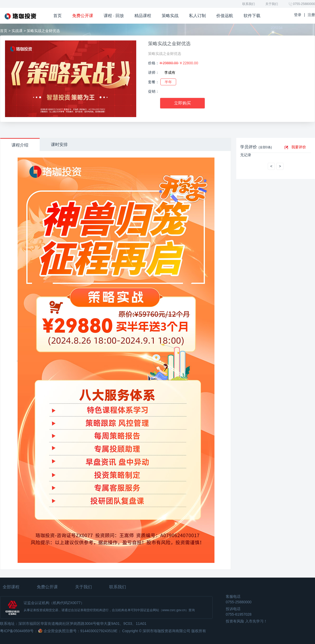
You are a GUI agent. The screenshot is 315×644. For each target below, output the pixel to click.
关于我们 (272, 4)
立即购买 (182, 103)
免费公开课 (47, 587)
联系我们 (249, 4)
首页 (4, 31)
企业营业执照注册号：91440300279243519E (81, 631)
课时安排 (59, 145)
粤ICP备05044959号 (17, 631)
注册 (311, 15)
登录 (298, 15)
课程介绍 (20, 145)
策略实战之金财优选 (169, 44)
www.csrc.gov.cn (174, 610)
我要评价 (299, 147)
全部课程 (11, 587)
